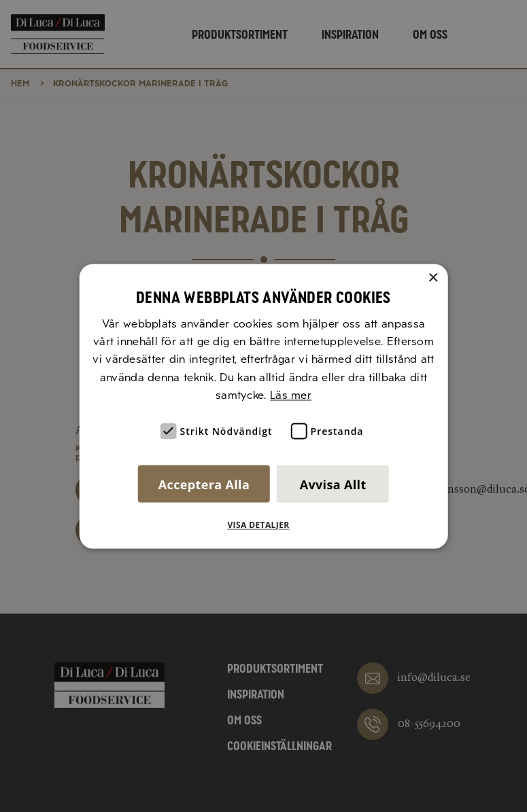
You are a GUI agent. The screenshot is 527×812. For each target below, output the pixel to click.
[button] (263, 525)
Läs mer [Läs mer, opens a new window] (291, 396)
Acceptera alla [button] (204, 484)
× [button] (433, 278)
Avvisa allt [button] (333, 484)
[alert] (263, 406)
